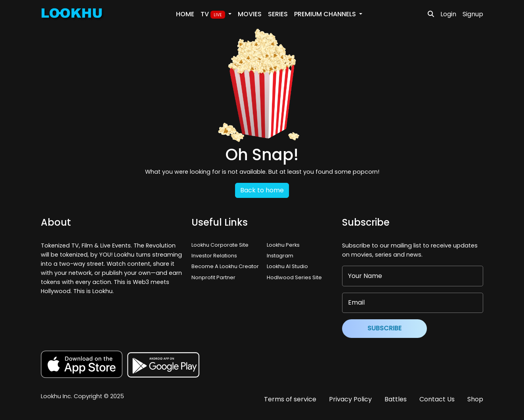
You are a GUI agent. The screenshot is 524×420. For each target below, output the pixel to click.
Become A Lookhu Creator (225, 266)
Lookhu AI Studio (287, 266)
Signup (473, 14)
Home (185, 14)
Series (278, 14)
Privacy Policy (350, 399)
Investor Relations (214, 256)
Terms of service (290, 399)
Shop (475, 399)
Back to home (262, 190)
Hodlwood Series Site (294, 277)
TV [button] (214, 14)
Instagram (280, 256)
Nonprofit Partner (213, 277)
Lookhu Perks (283, 245)
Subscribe (384, 328)
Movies (250, 14)
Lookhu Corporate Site (221, 245)
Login (448, 14)
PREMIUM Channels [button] (326, 14)
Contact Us (437, 399)
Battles (396, 399)
